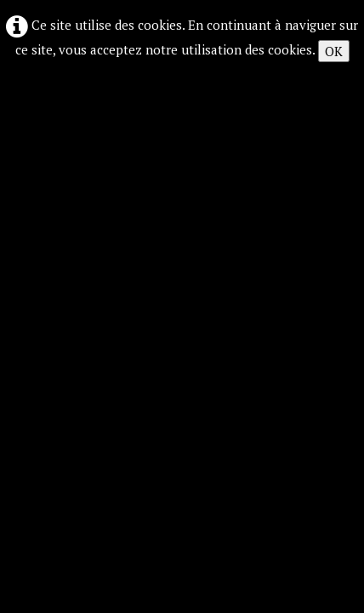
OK (334, 51)
